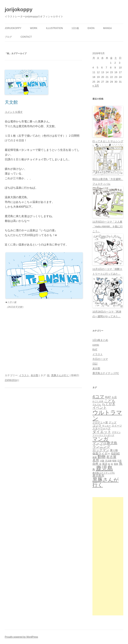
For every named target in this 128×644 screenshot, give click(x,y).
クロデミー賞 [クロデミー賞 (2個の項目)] (100, 422)
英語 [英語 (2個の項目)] (105, 464)
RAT (95, 350)
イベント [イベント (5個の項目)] (100, 408)
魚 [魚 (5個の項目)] (121, 464)
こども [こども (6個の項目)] (110, 401)
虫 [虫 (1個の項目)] (109, 464)
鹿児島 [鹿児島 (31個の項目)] (104, 468)
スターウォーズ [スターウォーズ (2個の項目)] (101, 428)
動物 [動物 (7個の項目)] (102, 457)
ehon (91, 28)
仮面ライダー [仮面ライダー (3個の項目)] (101, 453)
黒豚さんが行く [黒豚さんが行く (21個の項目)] (106, 482)
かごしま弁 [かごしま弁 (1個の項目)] (98, 401)
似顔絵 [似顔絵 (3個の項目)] (115, 453)
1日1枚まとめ (100, 340)
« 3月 (96, 86)
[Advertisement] (108, 556)
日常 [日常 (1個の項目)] (120, 461)
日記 (95, 364)
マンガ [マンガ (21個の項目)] (100, 439)
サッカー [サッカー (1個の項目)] (106, 426)
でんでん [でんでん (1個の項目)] (97, 404)
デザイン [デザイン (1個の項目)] (116, 432)
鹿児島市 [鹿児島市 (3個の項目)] (98, 476)
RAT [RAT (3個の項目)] (108, 397)
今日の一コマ (100, 359)
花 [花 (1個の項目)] (100, 464)
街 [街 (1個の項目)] (112, 464)
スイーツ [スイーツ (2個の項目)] (117, 426)
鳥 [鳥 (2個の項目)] (94, 469)
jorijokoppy (19, 9)
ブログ (8, 37)
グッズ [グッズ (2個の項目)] (112, 422)
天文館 (11, 102)
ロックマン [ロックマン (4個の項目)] (101, 450)
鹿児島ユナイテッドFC (106, 373)
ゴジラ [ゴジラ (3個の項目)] (97, 425)
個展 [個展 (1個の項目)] (95, 457)
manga (107, 28)
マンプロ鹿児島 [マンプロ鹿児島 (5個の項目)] (105, 443)
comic (96, 345)
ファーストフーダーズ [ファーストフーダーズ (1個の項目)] (103, 435)
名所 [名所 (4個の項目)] (96, 460)
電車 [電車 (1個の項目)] (116, 464)
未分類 (34, 375)
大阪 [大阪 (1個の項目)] (102, 461)
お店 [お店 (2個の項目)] (114, 397)
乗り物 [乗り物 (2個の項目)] (114, 450)
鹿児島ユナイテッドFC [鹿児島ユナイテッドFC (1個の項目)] (104, 473)
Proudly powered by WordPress (21, 637)
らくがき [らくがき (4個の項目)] (109, 404)
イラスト (24, 375)
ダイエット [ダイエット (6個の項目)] (102, 432)
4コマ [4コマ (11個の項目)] (98, 397)
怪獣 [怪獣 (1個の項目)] (114, 461)
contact (26, 37)
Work (34, 28)
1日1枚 (75, 28)
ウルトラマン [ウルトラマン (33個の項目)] (107, 415)
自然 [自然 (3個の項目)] (95, 464)
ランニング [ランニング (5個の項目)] (101, 447)
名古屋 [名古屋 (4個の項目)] (111, 457)
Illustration (54, 28)
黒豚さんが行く (60, 375)
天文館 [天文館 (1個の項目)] (108, 461)
